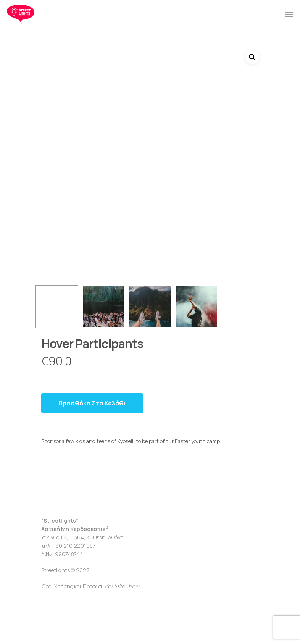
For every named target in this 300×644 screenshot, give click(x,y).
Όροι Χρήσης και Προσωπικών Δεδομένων (90, 586)
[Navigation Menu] (289, 14)
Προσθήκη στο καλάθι (92, 403)
